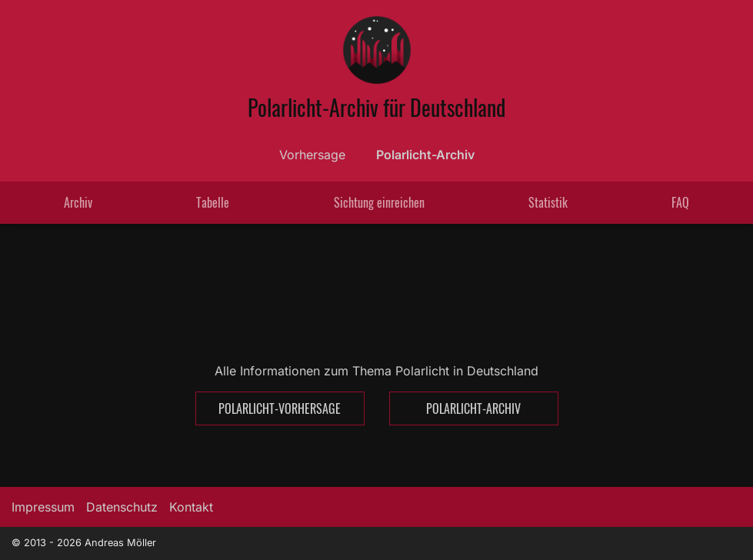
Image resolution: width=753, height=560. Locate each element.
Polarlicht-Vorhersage (280, 408)
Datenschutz (122, 507)
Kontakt (191, 507)
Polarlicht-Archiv (425, 155)
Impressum (43, 507)
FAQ (680, 202)
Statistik (548, 202)
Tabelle (213, 202)
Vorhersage (312, 155)
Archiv (78, 202)
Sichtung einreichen (379, 202)
